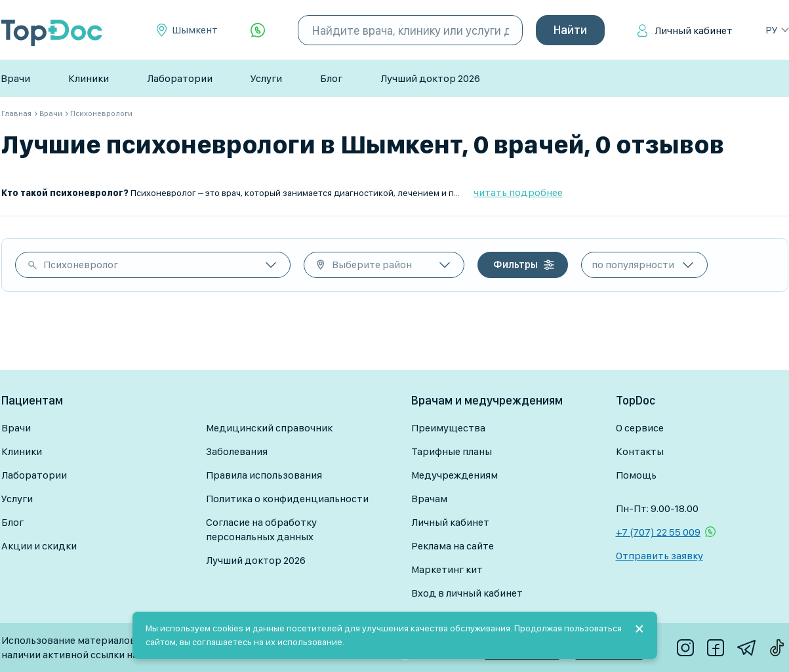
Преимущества (448, 428)
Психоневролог (81, 265)
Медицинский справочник (269, 428)
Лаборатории (180, 78)
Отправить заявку (659, 556)
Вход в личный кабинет (467, 593)
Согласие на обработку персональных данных (261, 529)
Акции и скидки (39, 546)
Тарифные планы (452, 451)
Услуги (266, 78)
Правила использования (264, 475)
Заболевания (237, 451)
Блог (331, 78)
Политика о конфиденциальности (287, 499)
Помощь (636, 475)
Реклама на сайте (453, 546)
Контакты (640, 451)
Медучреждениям (455, 475)
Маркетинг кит (447, 569)
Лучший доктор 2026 (430, 78)
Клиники (89, 78)
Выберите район (372, 265)
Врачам (429, 499)
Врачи (15, 78)
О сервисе (640, 428)
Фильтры (516, 265)
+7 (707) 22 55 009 (658, 532)
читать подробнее (518, 192)
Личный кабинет (694, 30)
